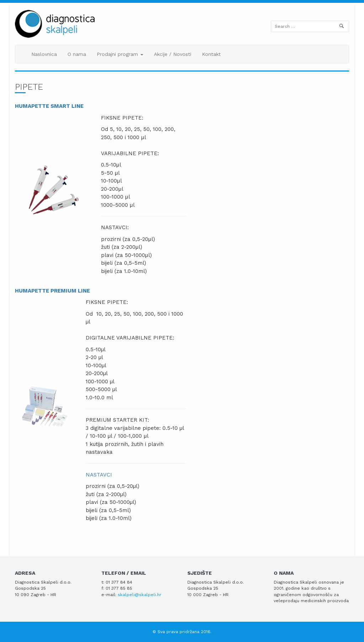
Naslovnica (44, 54)
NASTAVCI (99, 475)
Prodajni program (120, 54)
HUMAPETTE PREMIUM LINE (52, 291)
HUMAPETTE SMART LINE (49, 106)
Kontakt (211, 54)
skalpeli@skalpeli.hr (140, 595)
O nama (77, 54)
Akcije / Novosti (173, 54)
